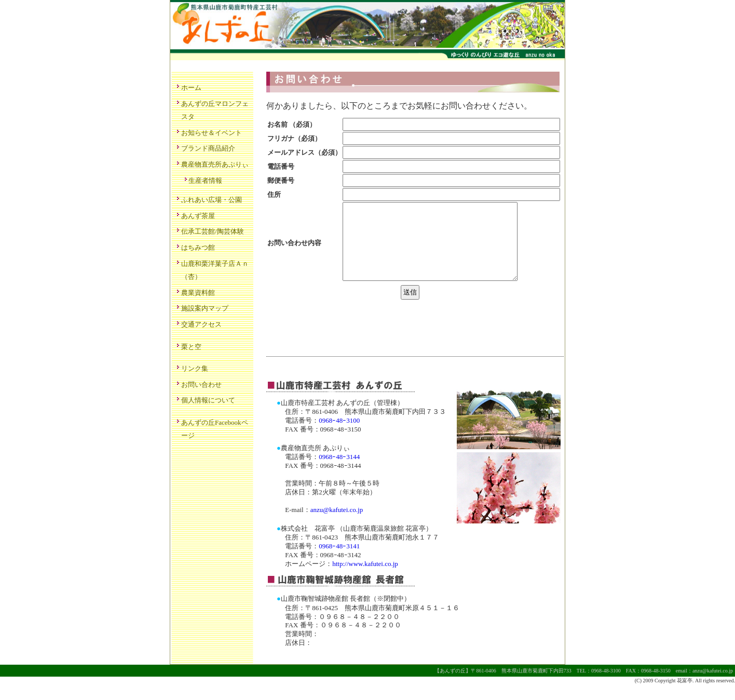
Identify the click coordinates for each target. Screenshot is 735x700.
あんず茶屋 (198, 216)
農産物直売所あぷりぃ (215, 164)
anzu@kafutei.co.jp (337, 525)
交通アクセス (201, 324)
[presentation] (345, 335)
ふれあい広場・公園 (212, 200)
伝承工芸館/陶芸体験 (213, 231)
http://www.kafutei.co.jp (365, 579)
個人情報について (208, 400)
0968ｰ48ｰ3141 (339, 562)
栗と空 (191, 347)
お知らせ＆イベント (212, 133)
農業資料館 (198, 293)
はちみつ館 (198, 247)
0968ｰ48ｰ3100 (339, 436)
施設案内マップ (205, 308)
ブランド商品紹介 (208, 148)
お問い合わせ (201, 385)
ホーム (191, 88)
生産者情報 (205, 180)
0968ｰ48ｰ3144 (339, 472)
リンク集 (195, 368)
